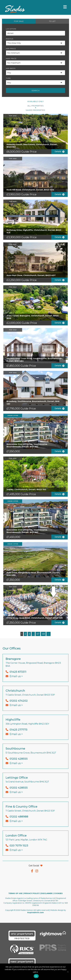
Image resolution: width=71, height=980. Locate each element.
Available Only (36, 101)
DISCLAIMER (47, 893)
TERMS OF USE (15, 893)
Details (60, 152)
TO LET (52, 21)
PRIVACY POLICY (32, 893)
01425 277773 (18, 730)
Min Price (11, 49)
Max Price (11, 59)
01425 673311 (18, 672)
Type (8, 78)
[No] (68, 972)
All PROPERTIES (36, 106)
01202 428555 (19, 759)
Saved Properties (35, 110)
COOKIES (58, 893)
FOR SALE (19, 21)
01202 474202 (19, 701)
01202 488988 (19, 817)
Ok (36, 976)
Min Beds (11, 68)
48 (43, 634)
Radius (10, 39)
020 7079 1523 (19, 846)
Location (11, 29)
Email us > (16, 676)
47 (38, 634)
